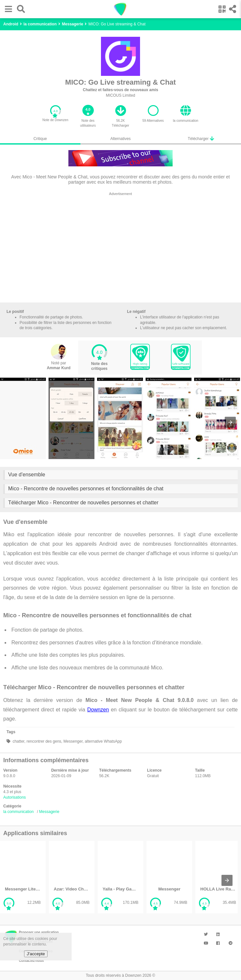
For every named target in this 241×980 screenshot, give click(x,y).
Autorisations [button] (14, 797)
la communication (18, 812)
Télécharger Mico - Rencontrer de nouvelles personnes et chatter (83, 503)
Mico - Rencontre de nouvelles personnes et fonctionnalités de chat (86, 489)
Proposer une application (39, 932)
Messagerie (49, 812)
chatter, (18, 741)
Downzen (98, 710)
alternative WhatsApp (103, 741)
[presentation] (230, 422)
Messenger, (73, 741)
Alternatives (121, 139)
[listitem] (23, 877)
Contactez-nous (31, 961)
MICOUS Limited (120, 95)
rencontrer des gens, (44, 741)
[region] (120, 249)
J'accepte (36, 954)
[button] (7, 9)
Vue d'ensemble (27, 475)
